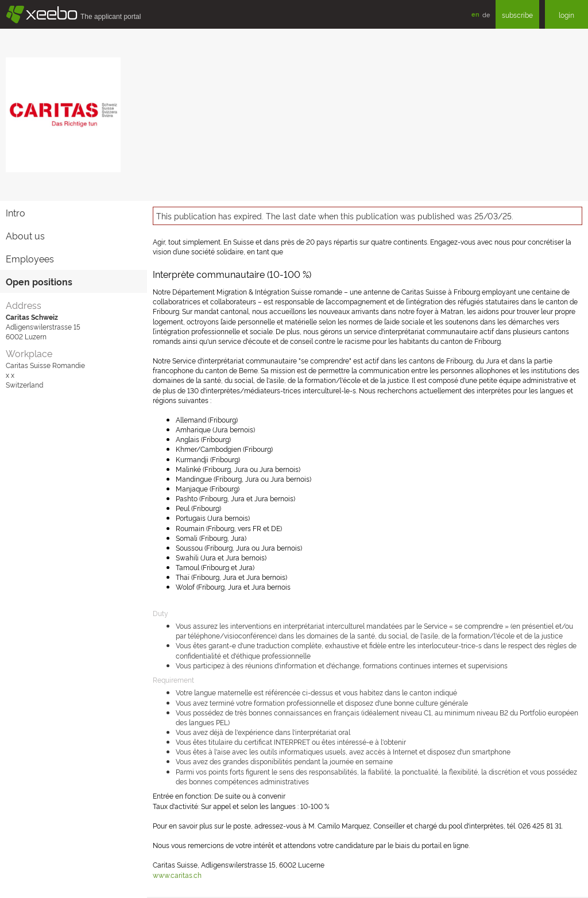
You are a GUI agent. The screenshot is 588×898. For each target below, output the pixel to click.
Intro (16, 212)
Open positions (39, 281)
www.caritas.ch (177, 875)
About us (25, 235)
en (475, 14)
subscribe (517, 15)
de (486, 14)
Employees (30, 258)
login (566, 15)
